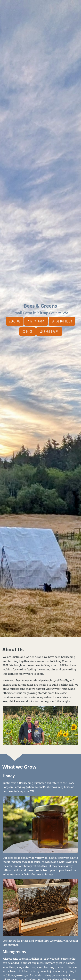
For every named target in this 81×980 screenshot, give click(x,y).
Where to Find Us (62, 321)
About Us (15, 321)
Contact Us (9, 941)
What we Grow (36, 321)
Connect (27, 331)
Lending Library (49, 331)
